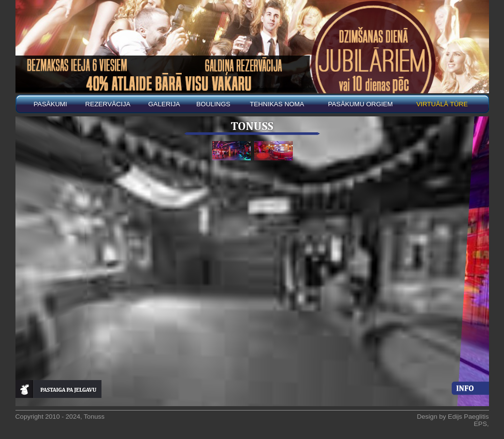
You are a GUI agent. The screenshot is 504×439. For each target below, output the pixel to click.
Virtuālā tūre (442, 104)
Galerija (164, 104)
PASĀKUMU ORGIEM (360, 104)
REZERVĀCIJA (108, 104)
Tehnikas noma (277, 104)
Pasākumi (50, 104)
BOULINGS (213, 104)
